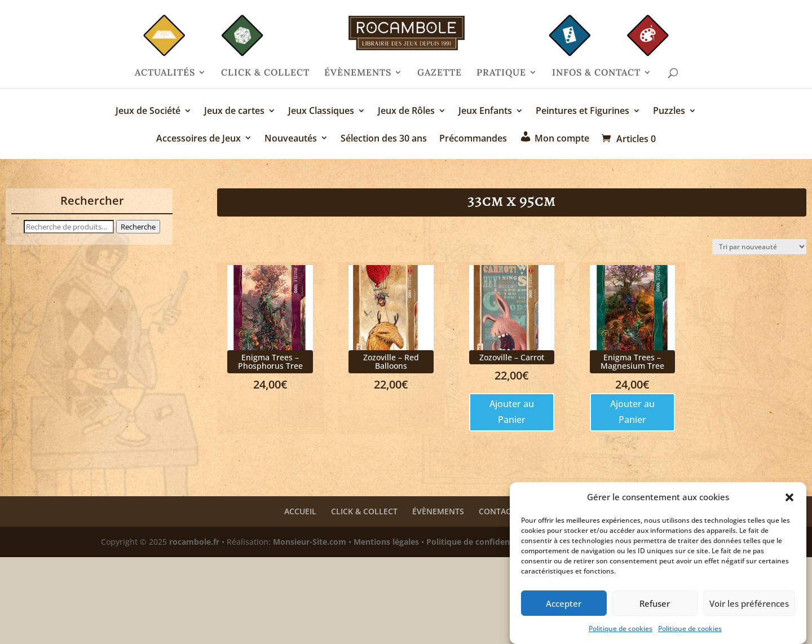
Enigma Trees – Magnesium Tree (632, 361)
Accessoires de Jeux (198, 139)
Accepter (564, 608)
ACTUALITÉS (165, 73)
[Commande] (759, 247)
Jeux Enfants (485, 112)
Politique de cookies (621, 634)
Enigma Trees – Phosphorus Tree (270, 361)
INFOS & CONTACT (596, 73)
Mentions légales (386, 542)
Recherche (138, 227)
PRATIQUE (501, 73)
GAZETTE (440, 73)
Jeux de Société (148, 112)
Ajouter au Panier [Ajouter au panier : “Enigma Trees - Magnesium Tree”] (632, 411)
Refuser (655, 608)
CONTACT (497, 511)
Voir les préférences (749, 608)
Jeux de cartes (234, 112)
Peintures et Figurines (582, 112)
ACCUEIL (300, 511)
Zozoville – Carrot (512, 357)
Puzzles (669, 112)
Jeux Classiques (321, 112)
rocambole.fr (194, 542)
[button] (789, 503)
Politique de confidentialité (479, 542)
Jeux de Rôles (406, 112)
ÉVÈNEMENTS (358, 73)
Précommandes (473, 139)
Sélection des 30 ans (384, 139)
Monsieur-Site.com (310, 542)
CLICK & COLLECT (265, 73)
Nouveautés (291, 139)
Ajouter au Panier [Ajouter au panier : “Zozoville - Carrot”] (512, 411)
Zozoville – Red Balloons (391, 361)
